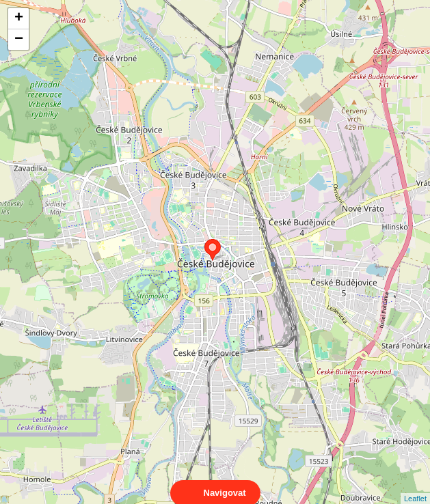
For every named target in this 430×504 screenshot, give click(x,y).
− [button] (19, 40)
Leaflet (415, 486)
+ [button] (19, 18)
